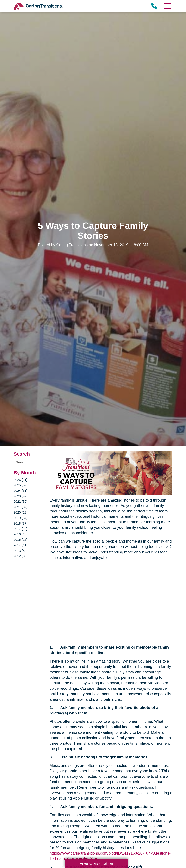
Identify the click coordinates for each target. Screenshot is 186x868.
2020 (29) (21, 512)
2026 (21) (21, 480)
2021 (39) (21, 507)
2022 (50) (21, 502)
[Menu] (167, 6)
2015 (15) (21, 540)
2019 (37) (21, 518)
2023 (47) (21, 496)
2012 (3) (20, 556)
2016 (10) (21, 534)
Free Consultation (96, 863)
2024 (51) (21, 491)
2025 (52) (21, 485)
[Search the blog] (28, 462)
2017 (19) (21, 529)
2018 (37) (21, 523)
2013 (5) (20, 551)
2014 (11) (21, 545)
